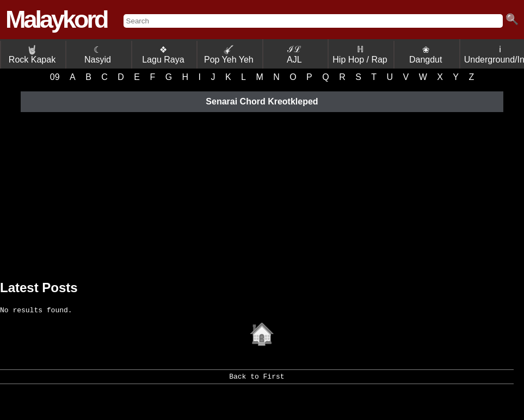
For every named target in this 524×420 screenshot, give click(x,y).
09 (55, 77)
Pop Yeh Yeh (229, 55)
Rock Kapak (32, 55)
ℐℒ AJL (294, 54)
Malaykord (56, 19)
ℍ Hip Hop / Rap (360, 54)
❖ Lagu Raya (163, 55)
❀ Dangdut (426, 55)
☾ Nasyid (98, 55)
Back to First (257, 382)
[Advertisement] (262, 193)
